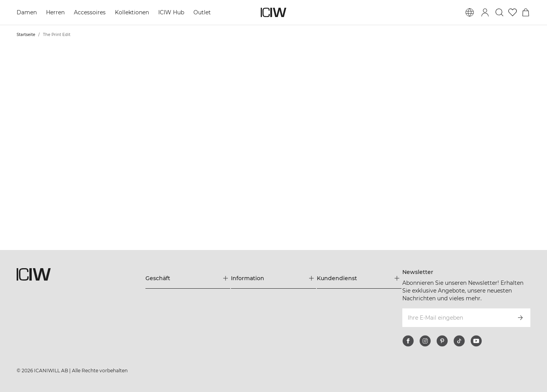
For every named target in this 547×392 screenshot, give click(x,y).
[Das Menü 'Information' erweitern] (273, 278)
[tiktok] (459, 341)
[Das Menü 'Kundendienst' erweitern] (359, 278)
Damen (27, 12)
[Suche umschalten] (499, 12)
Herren (55, 12)
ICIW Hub (171, 12)
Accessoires (90, 12)
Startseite (26, 35)
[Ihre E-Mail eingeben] (456, 318)
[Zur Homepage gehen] (273, 12)
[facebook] (408, 341)
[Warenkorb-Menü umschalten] (526, 12)
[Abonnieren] (520, 318)
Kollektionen (132, 12)
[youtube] (476, 341)
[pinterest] (442, 341)
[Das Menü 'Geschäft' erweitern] (188, 278)
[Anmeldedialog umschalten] (485, 12)
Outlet (202, 12)
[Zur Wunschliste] (513, 12)
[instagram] (425, 341)
